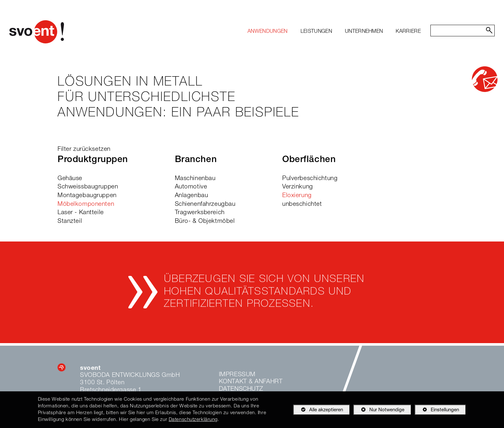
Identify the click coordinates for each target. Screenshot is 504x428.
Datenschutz (241, 389)
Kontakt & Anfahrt (251, 382)
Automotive (191, 187)
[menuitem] (268, 32)
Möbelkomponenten (86, 204)
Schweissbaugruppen (88, 187)
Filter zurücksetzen (84, 149)
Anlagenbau (192, 196)
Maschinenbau (195, 179)
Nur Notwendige (379, 411)
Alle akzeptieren (318, 410)
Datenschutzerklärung (193, 420)
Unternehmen (364, 32)
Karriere (408, 32)
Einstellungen (437, 411)
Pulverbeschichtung (310, 179)
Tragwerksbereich (200, 213)
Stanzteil (70, 221)
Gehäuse (70, 179)
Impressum (237, 375)
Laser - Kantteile (81, 213)
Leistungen (316, 32)
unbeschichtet (302, 204)
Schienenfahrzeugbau (205, 204)
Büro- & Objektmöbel (205, 221)
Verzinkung (298, 187)
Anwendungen (268, 32)
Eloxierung (297, 196)
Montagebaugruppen (87, 196)
